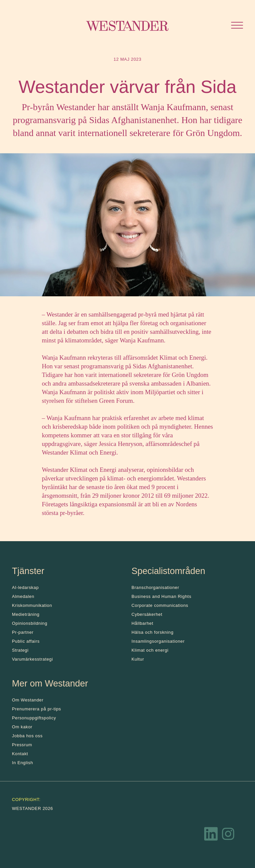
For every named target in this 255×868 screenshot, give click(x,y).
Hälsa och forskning (153, 632)
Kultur (138, 659)
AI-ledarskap (25, 587)
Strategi (20, 650)
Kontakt (20, 754)
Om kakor (22, 727)
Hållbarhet (142, 623)
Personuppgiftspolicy (34, 718)
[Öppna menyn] (237, 26)
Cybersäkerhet (147, 614)
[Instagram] (228, 835)
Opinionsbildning (30, 623)
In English (23, 763)
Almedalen (23, 596)
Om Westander (28, 700)
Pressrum (22, 745)
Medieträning (26, 614)
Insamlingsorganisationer (158, 641)
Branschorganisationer (155, 587)
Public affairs (26, 641)
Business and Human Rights (161, 596)
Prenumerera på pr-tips (37, 709)
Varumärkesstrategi (32, 659)
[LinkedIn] (211, 835)
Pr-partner (23, 632)
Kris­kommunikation (32, 605)
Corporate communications (160, 605)
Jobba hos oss (27, 736)
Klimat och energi (150, 650)
